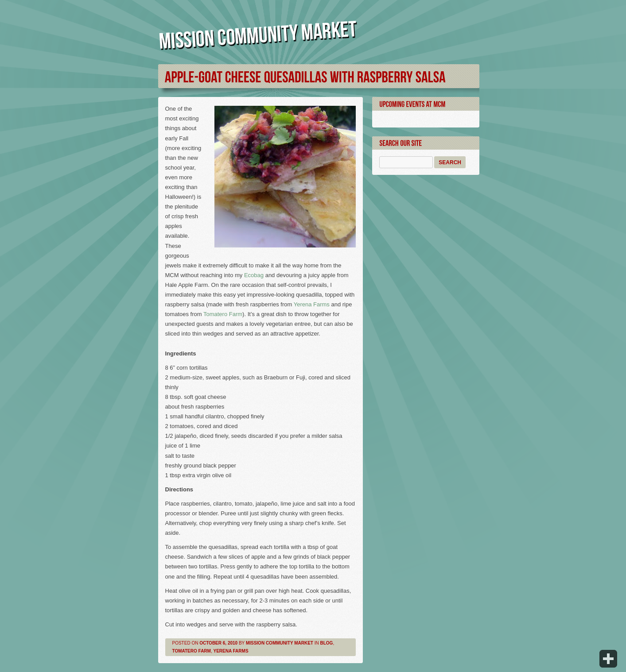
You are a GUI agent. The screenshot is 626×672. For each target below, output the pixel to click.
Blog (327, 643)
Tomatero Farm (223, 314)
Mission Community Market (280, 643)
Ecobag (254, 275)
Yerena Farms (312, 304)
